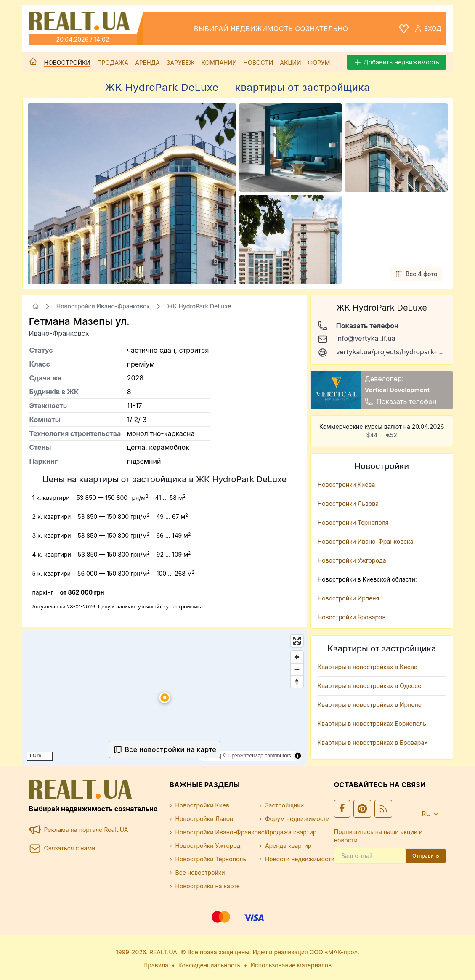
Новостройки (67, 62)
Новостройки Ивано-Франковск (103, 306)
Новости (259, 62)
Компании (219, 62)
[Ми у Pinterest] (362, 809)
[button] (165, 698)
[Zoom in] (297, 657)
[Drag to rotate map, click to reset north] (297, 681)
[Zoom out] (297, 669)
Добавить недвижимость (397, 62)
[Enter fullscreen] (297, 641)
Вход (427, 29)
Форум (319, 62)
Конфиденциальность (210, 965)
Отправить (426, 856)
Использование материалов (291, 965)
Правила (156, 965)
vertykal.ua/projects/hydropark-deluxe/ (398, 352)
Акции (290, 62)
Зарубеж (181, 62)
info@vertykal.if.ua (366, 338)
